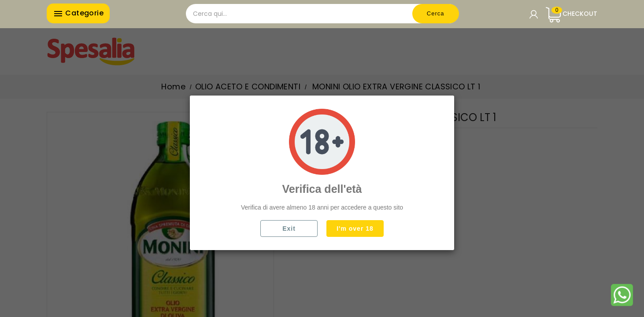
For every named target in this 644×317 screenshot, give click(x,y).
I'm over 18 (355, 229)
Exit (289, 229)
